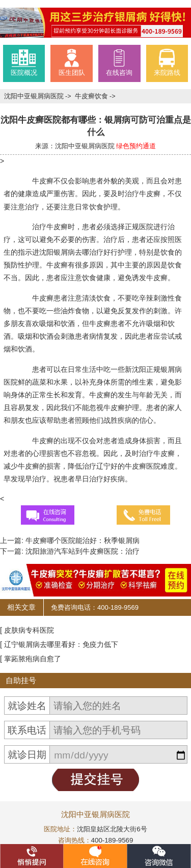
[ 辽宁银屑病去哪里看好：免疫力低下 (59, 644)
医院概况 (24, 62)
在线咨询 (119, 62)
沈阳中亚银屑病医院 (35, 96)
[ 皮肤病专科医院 (27, 630)
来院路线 (167, 62)
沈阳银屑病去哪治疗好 (75, 252)
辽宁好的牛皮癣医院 (128, 466)
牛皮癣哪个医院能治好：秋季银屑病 (81, 540)
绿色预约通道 (136, 146)
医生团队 (72, 62)
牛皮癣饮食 (92, 96)
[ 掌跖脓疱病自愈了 (31, 659)
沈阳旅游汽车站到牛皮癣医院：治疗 (81, 551)
